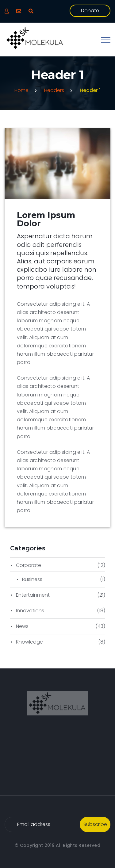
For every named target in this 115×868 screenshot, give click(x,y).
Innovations (30, 611)
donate (90, 11)
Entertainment (33, 595)
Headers (54, 90)
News (22, 626)
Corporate (29, 565)
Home (21, 90)
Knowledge (29, 642)
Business (32, 579)
